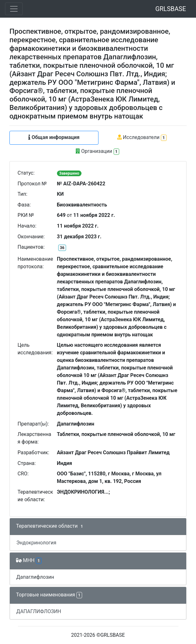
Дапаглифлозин (35, 577)
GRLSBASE (171, 9)
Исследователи (142, 138)
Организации (97, 151)
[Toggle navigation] (14, 9)
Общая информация (54, 137)
